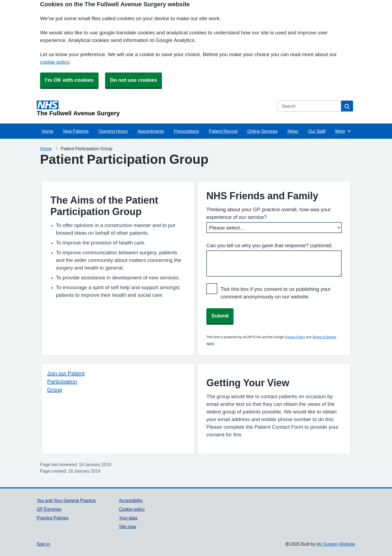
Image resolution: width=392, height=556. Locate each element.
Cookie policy (132, 509)
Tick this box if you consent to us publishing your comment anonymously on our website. (275, 293)
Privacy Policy (295, 337)
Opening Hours (113, 131)
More (343, 131)
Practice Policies (53, 518)
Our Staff (317, 131)
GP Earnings (49, 509)
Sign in (43, 544)
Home (48, 131)
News (293, 131)
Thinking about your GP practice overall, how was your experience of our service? (269, 213)
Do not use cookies (134, 80)
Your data (128, 518)
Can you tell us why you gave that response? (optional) (269, 245)
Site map (128, 527)
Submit (220, 316)
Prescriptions (186, 131)
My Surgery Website (336, 544)
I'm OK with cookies (69, 80)
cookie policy (55, 62)
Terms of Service (324, 337)
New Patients (76, 131)
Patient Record (223, 131)
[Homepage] (154, 108)
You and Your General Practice (66, 500)
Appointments (151, 131)
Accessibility (131, 500)
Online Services (262, 131)
